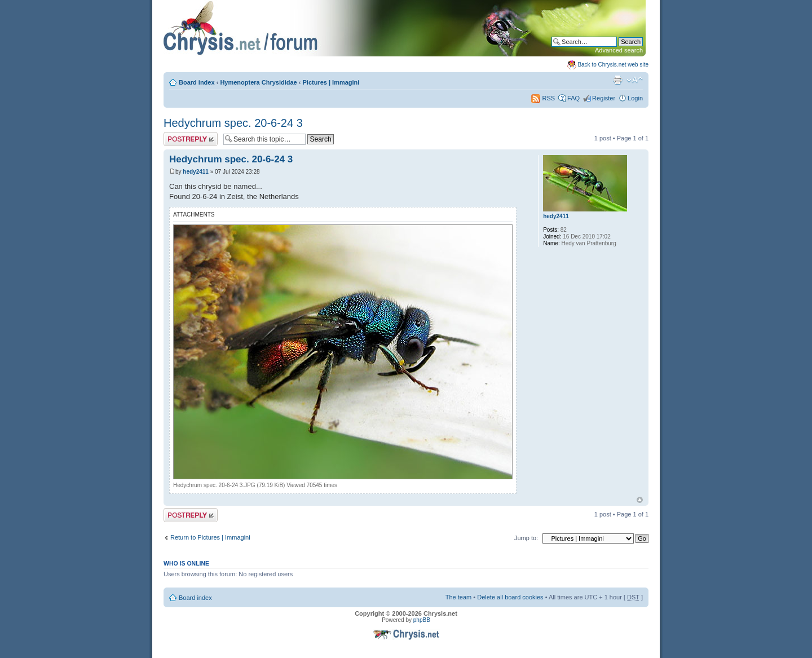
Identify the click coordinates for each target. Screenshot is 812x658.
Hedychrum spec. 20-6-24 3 (233, 123)
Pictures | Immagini (331, 82)
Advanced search (619, 50)
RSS (543, 98)
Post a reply (191, 139)
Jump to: (526, 538)
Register (604, 98)
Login (635, 98)
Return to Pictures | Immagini (210, 537)
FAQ (573, 98)
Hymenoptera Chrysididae (258, 82)
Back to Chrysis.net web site (613, 65)
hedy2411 (196, 172)
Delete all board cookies (510, 597)
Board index (197, 82)
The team (458, 597)
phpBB (422, 620)
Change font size (635, 80)
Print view (617, 80)
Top (640, 500)
